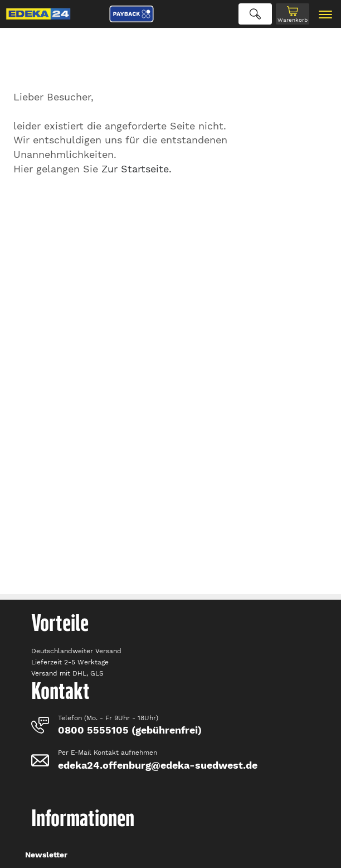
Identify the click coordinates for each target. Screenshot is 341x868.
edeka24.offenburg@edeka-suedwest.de (158, 765)
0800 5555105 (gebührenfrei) (130, 730)
